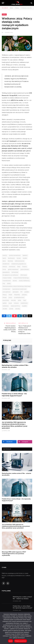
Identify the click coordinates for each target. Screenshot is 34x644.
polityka (24, 295)
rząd (25, 300)
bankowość (11, 258)
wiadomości (24, 303)
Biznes (4, 14)
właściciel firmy (15, 306)
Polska (5, 297)
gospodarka (6, 272)
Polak (10, 295)
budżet (25, 258)
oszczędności (7, 292)
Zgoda (11, 641)
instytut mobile (7, 278)
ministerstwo (6, 289)
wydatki (24, 306)
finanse (25, 267)
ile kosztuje (15, 272)
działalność (6, 264)
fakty (19, 267)
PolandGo (17, 295)
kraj (4, 283)
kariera (15, 281)
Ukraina (16, 303)
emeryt (5, 267)
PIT (21, 292)
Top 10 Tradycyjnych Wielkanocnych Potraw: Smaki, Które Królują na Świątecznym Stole (25, 330)
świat (10, 303)
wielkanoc (6, 306)
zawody (18, 309)
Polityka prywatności (21, 641)
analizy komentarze (15, 255)
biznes (19, 258)
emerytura (12, 267)
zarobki (5, 309)
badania (25, 255)
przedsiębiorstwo (19, 297)
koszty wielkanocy (24, 281)
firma (4, 269)
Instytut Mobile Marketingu (21, 278)
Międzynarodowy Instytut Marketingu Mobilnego (17, 286)
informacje (24, 275)
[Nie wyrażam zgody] (32, 628)
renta (19, 300)
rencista (13, 300)
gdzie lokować (25, 269)
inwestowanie (7, 281)
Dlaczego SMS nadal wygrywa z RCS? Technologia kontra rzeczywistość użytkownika (14, 554)
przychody (6, 300)
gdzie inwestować (13, 269)
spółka (5, 303)
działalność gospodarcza (19, 264)
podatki (27, 292)
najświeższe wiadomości (19, 289)
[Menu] (3, 3)
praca (10, 297)
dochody (10, 261)
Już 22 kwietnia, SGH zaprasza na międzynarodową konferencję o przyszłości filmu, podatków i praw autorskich (16, 526)
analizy (5, 255)
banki (4, 258)
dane (4, 261)
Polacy (5, 295)
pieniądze (16, 292)
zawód (11, 309)
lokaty (9, 283)
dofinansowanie (20, 261)
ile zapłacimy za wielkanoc (10, 275)
